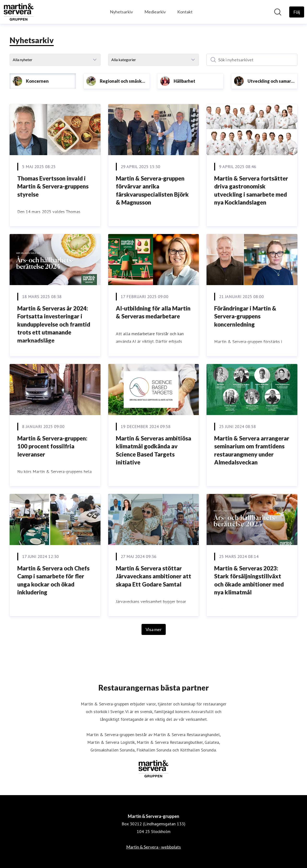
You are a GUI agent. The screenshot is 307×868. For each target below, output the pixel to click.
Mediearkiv (155, 12)
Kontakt (185, 12)
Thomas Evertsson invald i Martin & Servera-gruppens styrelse (53, 186)
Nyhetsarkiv (121, 12)
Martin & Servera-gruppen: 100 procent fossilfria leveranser (52, 446)
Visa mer (154, 629)
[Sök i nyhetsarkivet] (252, 60)
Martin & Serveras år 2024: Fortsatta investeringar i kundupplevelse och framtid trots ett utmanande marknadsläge (54, 324)
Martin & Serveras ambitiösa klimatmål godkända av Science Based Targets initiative (153, 450)
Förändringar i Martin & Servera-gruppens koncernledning (245, 316)
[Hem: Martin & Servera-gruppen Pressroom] (19, 12)
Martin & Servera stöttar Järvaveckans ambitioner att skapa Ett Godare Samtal (153, 576)
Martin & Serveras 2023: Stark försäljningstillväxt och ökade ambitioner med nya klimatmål (249, 580)
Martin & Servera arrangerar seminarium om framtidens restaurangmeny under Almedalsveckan (252, 450)
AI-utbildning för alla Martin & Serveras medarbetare (153, 312)
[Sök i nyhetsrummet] (278, 12)
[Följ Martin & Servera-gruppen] (297, 12)
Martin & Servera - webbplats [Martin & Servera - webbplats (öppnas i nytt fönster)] (153, 847)
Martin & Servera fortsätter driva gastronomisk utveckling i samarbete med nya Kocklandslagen (251, 190)
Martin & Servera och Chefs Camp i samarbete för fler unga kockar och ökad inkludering (53, 580)
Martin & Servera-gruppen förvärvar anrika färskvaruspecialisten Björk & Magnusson (152, 190)
